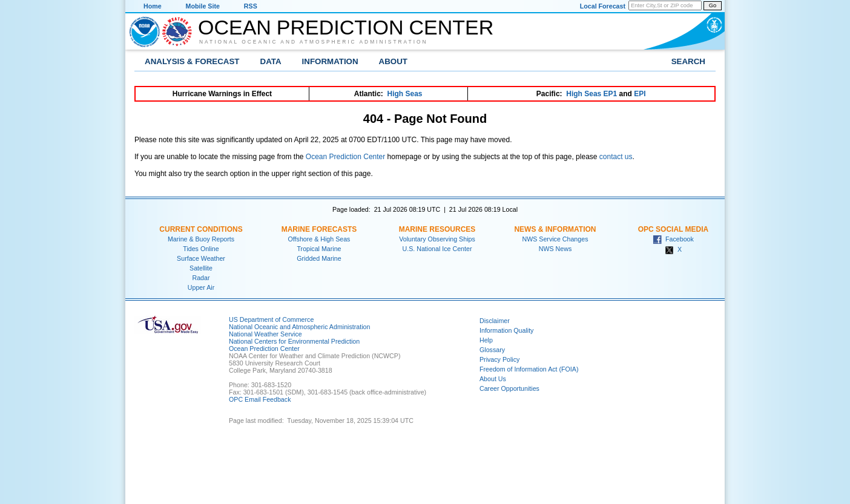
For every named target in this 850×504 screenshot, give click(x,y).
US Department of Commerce (271, 319)
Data (271, 61)
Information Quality (506, 330)
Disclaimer (495, 321)
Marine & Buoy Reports (201, 239)
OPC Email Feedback (260, 399)
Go (713, 5)
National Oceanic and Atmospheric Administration (314, 42)
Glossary (492, 350)
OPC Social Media (673, 229)
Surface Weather (201, 258)
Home (153, 6)
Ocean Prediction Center (346, 27)
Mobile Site (203, 6)
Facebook (673, 239)
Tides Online (201, 249)
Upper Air (201, 287)
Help (486, 340)
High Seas (405, 94)
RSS (251, 6)
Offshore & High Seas (319, 239)
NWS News (555, 249)
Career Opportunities (509, 388)
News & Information (555, 229)
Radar (201, 278)
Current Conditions (201, 229)
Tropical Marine (319, 249)
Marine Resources (437, 229)
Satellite (201, 268)
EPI (640, 94)
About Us (493, 379)
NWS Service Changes (555, 239)
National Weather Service (265, 334)
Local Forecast (603, 6)
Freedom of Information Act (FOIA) (529, 369)
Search (688, 61)
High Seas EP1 (591, 94)
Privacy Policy (499, 359)
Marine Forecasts (319, 229)
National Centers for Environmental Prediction (294, 341)
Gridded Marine (319, 258)
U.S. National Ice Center (437, 249)
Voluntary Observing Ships (437, 239)
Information (330, 61)
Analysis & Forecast (192, 61)
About (393, 61)
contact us (616, 157)
